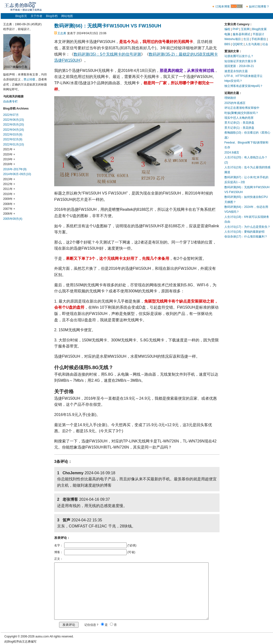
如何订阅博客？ (259, 7)
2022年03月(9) (13, 135)
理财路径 (230, 98)
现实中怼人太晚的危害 (239, 118)
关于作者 (36, 16)
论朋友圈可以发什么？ (239, 56)
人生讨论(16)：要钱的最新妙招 (244, 232)
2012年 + (9, 184)
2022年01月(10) (13, 144)
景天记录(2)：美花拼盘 (239, 123)
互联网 (245, 29)
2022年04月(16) (13, 130)
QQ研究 (238, 44)
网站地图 (67, 16)
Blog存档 (52, 16)
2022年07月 (11, 115)
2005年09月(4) (13, 219)
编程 (227, 29)
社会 (265, 44)
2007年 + (9, 209)
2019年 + (9, 159)
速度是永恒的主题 (236, 71)
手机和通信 (259, 39)
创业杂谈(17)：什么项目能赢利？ (246, 237)
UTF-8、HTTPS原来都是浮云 (243, 76)
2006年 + (9, 214)
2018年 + (9, 164)
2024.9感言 (232, 153)
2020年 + (9, 154)
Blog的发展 (259, 29)
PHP (236, 29)
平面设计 (258, 34)
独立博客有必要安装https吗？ (244, 86)
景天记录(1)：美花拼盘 (239, 128)
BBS (227, 44)
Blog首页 (21, 16)
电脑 (227, 34)
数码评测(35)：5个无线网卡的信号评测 (107, 54)
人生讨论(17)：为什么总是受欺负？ (247, 227)
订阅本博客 (223, 7)
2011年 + (9, 189)
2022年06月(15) (13, 120)
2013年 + (9, 179)
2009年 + (9, 199)
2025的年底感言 (235, 103)
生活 (246, 39)
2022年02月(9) (13, 139)
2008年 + (9, 204)
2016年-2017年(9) (15, 169)
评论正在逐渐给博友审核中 (242, 108)
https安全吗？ (233, 81)
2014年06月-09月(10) (17, 174)
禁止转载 (29, 79)
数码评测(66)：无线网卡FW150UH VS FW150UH (108, 26)
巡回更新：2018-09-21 (239, 66)
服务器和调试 (241, 34)
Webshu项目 (233, 39)
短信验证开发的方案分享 (240, 61)
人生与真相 (253, 44)
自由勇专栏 (10, 102)
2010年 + (9, 194)
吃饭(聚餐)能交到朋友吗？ (241, 113)
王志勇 (62, 33)
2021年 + (9, 149)
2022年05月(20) (13, 125)
